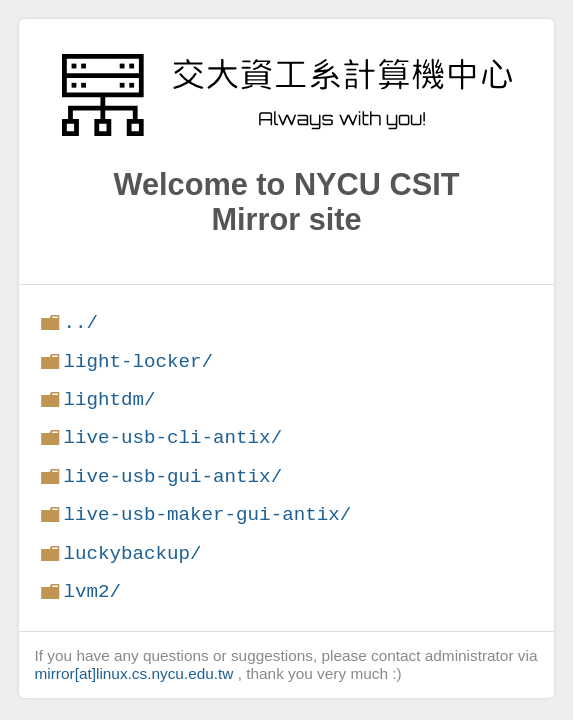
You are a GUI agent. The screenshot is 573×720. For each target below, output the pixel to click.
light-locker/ (138, 361)
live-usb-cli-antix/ (172, 437)
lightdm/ (109, 399)
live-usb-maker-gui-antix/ (207, 514)
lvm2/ (92, 591)
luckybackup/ (132, 553)
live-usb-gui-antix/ (172, 476)
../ (80, 322)
